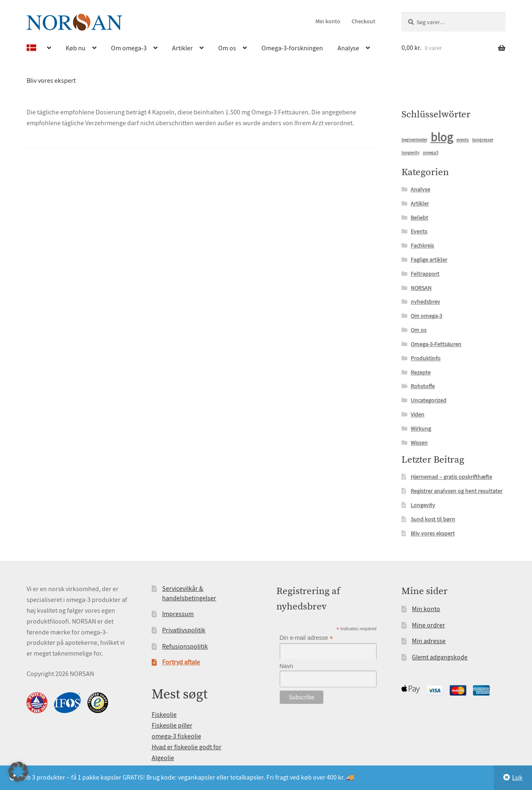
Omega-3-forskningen (292, 48)
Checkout (363, 21)
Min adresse (429, 641)
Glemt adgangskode (440, 657)
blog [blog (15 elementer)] (442, 137)
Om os (227, 48)
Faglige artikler (429, 260)
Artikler (182, 48)
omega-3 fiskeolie (176, 736)
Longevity (423, 505)
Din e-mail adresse (307, 638)
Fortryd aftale (181, 662)
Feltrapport (425, 274)
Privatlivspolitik (184, 630)
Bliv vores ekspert (51, 81)
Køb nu (76, 48)
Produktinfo (426, 358)
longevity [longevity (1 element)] (410, 153)
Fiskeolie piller (172, 726)
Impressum (178, 614)
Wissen (419, 443)
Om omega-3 (129, 48)
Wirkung (421, 428)
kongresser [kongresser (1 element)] (483, 140)
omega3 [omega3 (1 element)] (430, 153)
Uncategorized (429, 400)
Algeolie (163, 758)
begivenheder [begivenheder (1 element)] (414, 140)
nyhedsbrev (425, 302)
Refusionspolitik (185, 646)
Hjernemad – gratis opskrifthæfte (451, 477)
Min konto (328, 21)
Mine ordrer (429, 625)
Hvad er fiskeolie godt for (187, 747)
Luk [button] (517, 778)
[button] (18, 772)
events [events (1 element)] (463, 140)
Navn (287, 666)
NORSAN (421, 288)
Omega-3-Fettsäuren (436, 344)
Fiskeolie (164, 715)
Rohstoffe (423, 386)
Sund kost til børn (433, 519)
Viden (417, 414)
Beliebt (419, 218)
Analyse (348, 48)
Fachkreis (422, 245)
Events (419, 231)
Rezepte (421, 372)
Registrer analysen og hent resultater (457, 491)
